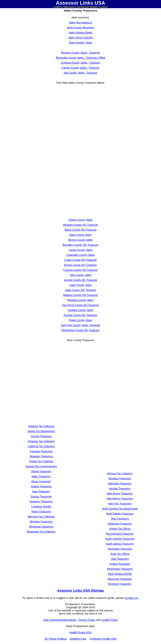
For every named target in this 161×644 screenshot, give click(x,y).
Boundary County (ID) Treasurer (81, 245)
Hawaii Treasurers (41, 471)
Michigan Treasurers (41, 522)
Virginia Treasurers (120, 564)
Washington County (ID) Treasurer (80, 330)
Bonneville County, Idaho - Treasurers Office (80, 58)
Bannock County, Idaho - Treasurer (80, 53)
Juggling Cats (78, 639)
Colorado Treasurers (41, 451)
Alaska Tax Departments (41, 431)
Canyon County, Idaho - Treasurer (81, 68)
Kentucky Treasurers (41, 502)
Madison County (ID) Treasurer (81, 295)
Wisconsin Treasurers (120, 579)
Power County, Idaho (80, 320)
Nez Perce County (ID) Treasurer (80, 305)
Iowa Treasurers (41, 492)
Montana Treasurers (120, 479)
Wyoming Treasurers (120, 584)
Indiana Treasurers (41, 487)
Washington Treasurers (120, 569)
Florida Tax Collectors (41, 461)
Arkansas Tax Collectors (41, 441)
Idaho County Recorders (80, 28)
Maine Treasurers (41, 512)
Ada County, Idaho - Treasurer (81, 73)
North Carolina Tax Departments (120, 509)
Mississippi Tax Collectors (41, 532)
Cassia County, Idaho (80, 250)
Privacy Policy (87, 620)
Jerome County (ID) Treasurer (80, 280)
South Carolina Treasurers (120, 539)
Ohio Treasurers (120, 519)
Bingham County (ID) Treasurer (81, 225)
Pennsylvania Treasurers (120, 534)
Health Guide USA (80, 632)
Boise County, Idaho (80, 235)
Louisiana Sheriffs (41, 507)
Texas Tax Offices (120, 554)
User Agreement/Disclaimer (60, 620)
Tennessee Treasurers (120, 549)
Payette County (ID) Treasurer (80, 315)
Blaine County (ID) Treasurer (81, 230)
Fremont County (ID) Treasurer (80, 270)
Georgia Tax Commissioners (41, 466)
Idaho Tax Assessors (80, 23)
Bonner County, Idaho (80, 240)
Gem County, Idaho (80, 275)
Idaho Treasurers (41, 476)
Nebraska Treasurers (120, 484)
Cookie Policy (110, 620)
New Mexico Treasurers (120, 499)
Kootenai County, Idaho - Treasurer (81, 63)
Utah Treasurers (120, 559)
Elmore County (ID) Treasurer (80, 265)
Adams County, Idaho (81, 220)
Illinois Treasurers (41, 481)
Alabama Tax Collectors (41, 426)
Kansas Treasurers (41, 497)
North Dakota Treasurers (120, 514)
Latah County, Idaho (80, 285)
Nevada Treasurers (120, 489)
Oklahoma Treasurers (120, 524)
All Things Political (55, 639)
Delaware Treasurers (41, 456)
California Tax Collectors (41, 446)
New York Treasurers (120, 504)
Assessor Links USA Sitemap (81, 591)
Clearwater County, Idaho (80, 255)
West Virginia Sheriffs (120, 574)
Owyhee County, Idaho (80, 310)
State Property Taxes (80, 43)
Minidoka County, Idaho (80, 300)
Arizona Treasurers (41, 436)
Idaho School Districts (80, 38)
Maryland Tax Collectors (41, 517)
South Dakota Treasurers (120, 544)
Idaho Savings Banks (81, 33)
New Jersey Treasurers (120, 494)
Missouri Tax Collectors (120, 474)
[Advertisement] (80, 120)
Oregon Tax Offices (120, 529)
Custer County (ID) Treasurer (81, 260)
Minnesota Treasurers (41, 527)
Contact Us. (132, 598)
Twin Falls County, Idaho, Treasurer (81, 325)
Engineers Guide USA (103, 639)
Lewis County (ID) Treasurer (80, 290)
